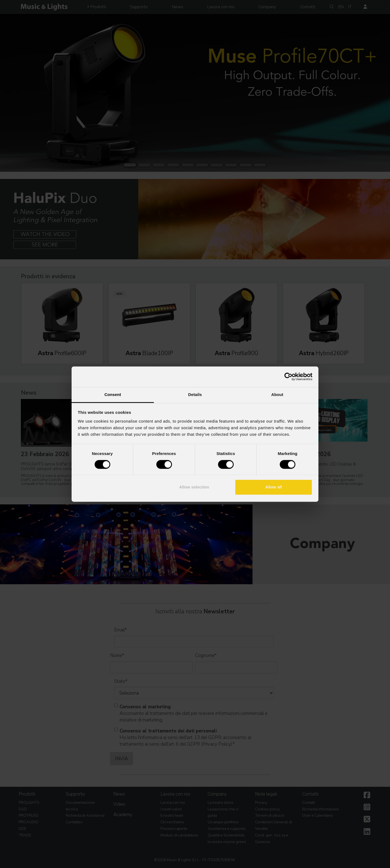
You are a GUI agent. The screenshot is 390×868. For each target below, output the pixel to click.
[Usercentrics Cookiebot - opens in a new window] (288, 377)
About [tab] (277, 394)
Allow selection (194, 487)
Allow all (274, 487)
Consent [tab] (113, 394)
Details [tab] (195, 394)
